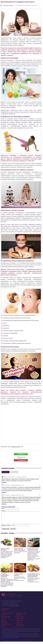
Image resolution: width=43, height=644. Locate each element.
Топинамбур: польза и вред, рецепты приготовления (34, 577)
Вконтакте (14, 472)
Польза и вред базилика (5, 552)
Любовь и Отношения (7, 615)
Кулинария (4, 625)
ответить (4, 482)
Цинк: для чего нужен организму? (19, 552)
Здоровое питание (8, 5)
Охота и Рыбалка (21, 621)
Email (3, 511)
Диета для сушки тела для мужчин (33, 552)
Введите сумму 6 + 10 (8, 528)
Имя (3, 508)
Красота (4, 621)
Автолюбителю (20, 626)
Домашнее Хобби (6, 619)
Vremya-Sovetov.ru (15, 608)
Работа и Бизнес (20, 619)
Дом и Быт (4, 617)
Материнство (20, 617)
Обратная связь (6, 611)
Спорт (3, 628)
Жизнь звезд (19, 623)
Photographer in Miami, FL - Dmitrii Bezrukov (12, 641)
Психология (19, 625)
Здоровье (4, 623)
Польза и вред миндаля (18, 577)
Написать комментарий (8, 507)
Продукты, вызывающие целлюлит (5, 577)
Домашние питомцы (21, 615)
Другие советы (20, 628)
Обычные (6, 472)
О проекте (4, 613)
